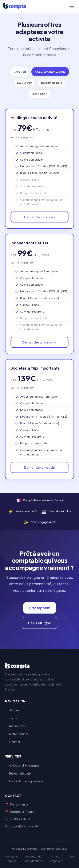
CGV (71, 856)
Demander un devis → (39, 342)
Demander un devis (39, 217)
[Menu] (72, 6)
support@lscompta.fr (24, 826)
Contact (15, 742)
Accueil (14, 710)
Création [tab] (20, 72)
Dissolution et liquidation (26, 781)
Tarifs (13, 718)
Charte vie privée (56, 859)
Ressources (17, 726)
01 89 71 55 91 (20, 819)
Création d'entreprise (24, 765)
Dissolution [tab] (39, 94)
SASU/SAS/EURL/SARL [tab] (50, 72)
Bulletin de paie (20, 773)
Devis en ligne (39, 623)
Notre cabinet (19, 734)
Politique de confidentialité (34, 859)
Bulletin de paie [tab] (52, 83)
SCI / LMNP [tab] (24, 83)
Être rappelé (40, 608)
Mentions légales (12, 859)
